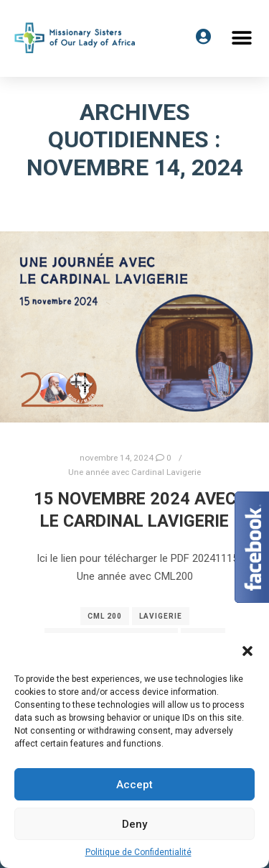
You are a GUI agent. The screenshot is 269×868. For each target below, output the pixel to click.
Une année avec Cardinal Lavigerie (134, 472)
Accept (134, 785)
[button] (242, 38)
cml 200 (105, 616)
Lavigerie (161, 616)
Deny (134, 824)
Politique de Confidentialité (138, 852)
